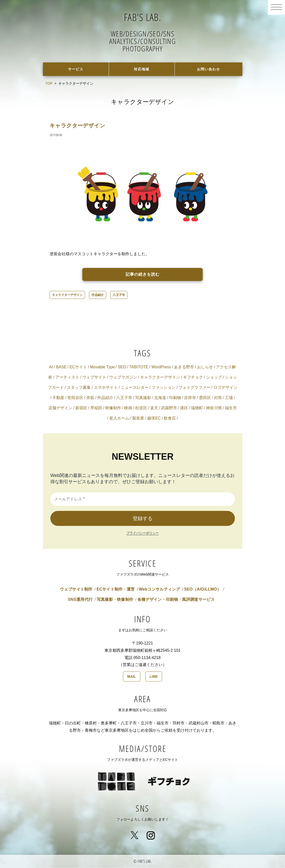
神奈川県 (214, 408)
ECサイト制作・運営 (116, 590)
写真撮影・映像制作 (115, 600)
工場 (229, 398)
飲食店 (170, 419)
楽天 (154, 408)
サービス (76, 69)
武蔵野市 (169, 408)
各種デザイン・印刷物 (158, 600)
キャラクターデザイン (81, 126)
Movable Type (102, 367)
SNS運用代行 (80, 600)
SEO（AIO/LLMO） (202, 590)
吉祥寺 (190, 398)
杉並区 (141, 408)
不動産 (58, 398)
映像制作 (113, 408)
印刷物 (175, 398)
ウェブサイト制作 (76, 590)
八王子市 (119, 295)
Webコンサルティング (159, 590)
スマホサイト (106, 388)
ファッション (164, 388)
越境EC (154, 419)
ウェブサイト (94, 378)
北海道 (160, 398)
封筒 (218, 398)
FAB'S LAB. (142, 16)
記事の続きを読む (143, 275)
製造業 (138, 419)
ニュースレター (135, 388)
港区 (184, 408)
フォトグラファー (194, 388)
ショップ (214, 378)
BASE (61, 367)
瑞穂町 (197, 408)
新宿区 (81, 408)
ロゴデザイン (225, 388)
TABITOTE (139, 367)
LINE (154, 677)
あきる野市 (184, 367)
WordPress (161, 367)
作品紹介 (98, 295)
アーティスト (67, 378)
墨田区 (205, 398)
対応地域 (142, 69)
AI (51, 367)
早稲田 (96, 408)
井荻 (90, 398)
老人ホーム (119, 419)
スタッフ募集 (79, 388)
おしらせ (205, 367)
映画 (128, 408)
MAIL (132, 677)
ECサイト (78, 367)
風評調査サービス (198, 600)
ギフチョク (193, 378)
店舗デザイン (60, 408)
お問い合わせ (208, 69)
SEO (122, 367)
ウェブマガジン (123, 378)
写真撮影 (143, 398)
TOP (49, 84)
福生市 (231, 408)
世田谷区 (75, 398)
